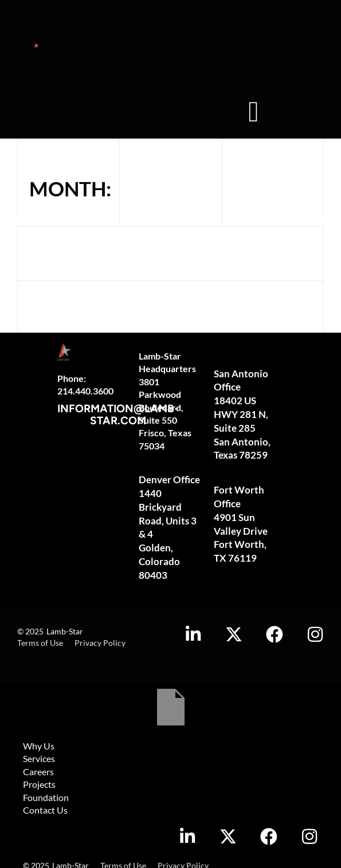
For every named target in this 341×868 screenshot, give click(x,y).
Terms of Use (40, 643)
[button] (254, 111)
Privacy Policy (100, 643)
